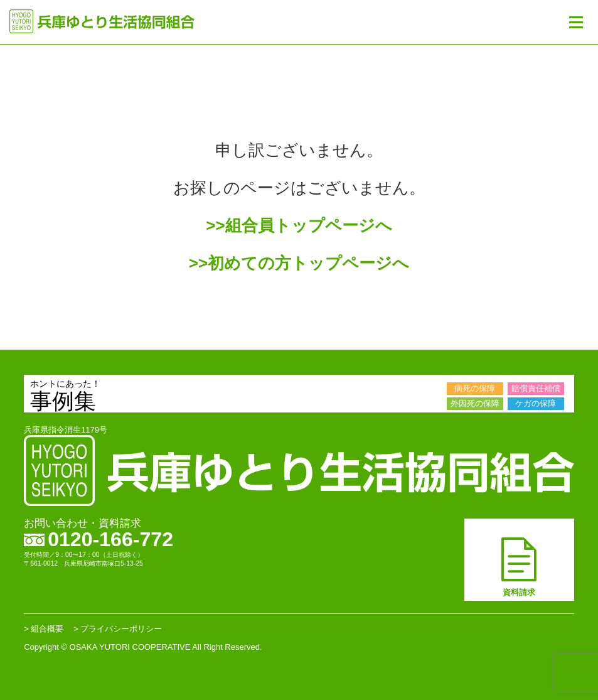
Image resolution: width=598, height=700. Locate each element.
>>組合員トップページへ (299, 225)
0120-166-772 (99, 539)
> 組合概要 (44, 629)
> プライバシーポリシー (118, 629)
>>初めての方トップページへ (299, 263)
